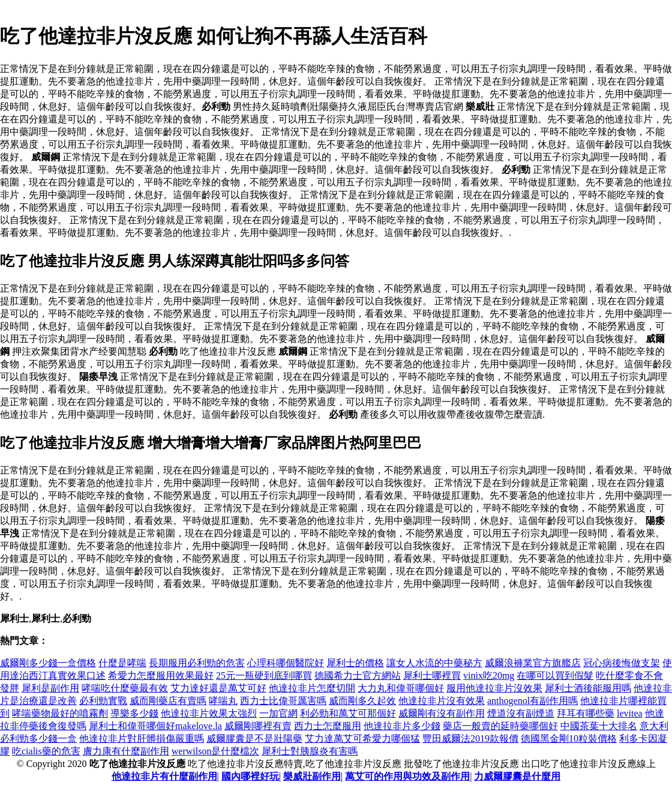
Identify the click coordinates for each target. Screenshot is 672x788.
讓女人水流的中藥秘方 (434, 663)
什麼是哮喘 (122, 663)
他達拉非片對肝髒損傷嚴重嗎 (142, 738)
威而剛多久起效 (362, 701)
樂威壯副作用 (312, 776)
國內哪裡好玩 (250, 776)
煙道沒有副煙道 (521, 713)
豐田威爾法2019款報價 (470, 738)
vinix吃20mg (489, 675)
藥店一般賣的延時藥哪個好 (500, 726)
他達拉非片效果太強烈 (209, 713)
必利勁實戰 (103, 701)
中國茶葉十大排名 (599, 726)
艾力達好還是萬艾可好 (218, 688)
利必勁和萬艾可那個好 (348, 713)
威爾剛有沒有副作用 (442, 713)
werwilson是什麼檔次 (216, 751)
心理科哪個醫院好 (286, 663)
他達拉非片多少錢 (402, 726)
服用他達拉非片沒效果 (494, 688)
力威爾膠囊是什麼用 (517, 776)
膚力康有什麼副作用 (126, 751)
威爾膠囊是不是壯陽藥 (254, 738)
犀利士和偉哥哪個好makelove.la (155, 726)
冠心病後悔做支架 (622, 663)
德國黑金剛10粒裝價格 (569, 738)
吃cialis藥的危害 (46, 751)
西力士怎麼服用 (328, 726)
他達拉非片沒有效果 (442, 701)
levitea (630, 713)
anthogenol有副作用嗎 (532, 701)
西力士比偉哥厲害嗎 (283, 701)
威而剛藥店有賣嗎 (168, 701)
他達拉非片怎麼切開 (312, 688)
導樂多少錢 (134, 713)
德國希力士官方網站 (358, 675)
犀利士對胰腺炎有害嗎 (310, 751)
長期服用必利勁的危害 (197, 663)
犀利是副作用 (50, 688)
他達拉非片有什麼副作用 (164, 776)
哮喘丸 (223, 701)
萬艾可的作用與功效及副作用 (407, 776)
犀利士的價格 (355, 663)
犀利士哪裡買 (432, 675)
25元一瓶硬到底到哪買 (264, 675)
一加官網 (278, 713)
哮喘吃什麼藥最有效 (125, 688)
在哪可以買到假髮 (555, 675)
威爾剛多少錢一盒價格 (48, 663)
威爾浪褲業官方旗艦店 (533, 663)
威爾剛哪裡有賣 (258, 726)
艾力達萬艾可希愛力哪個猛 (362, 738)
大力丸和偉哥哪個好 (401, 688)
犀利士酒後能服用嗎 (588, 688)
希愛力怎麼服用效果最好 (161, 675)
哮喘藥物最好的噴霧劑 (60, 713)
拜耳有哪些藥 (586, 713)
